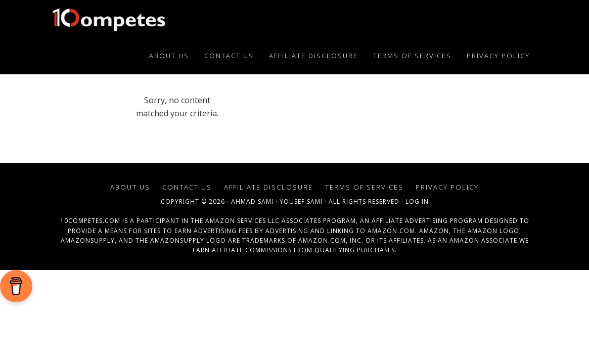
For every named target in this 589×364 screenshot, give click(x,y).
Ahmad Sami (252, 201)
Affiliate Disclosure (268, 187)
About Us (130, 187)
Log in (417, 201)
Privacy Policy (447, 187)
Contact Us (187, 187)
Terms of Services (364, 187)
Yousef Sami (301, 201)
